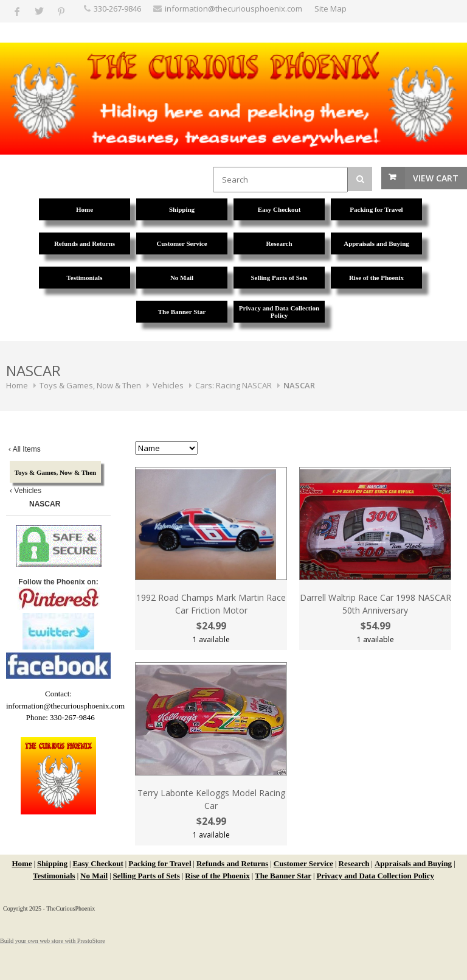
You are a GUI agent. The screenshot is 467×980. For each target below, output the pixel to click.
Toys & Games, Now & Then (90, 385)
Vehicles (168, 385)
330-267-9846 (117, 9)
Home (17, 385)
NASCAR (299, 385)
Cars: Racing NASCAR (233, 385)
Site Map (330, 9)
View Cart (436, 178)
